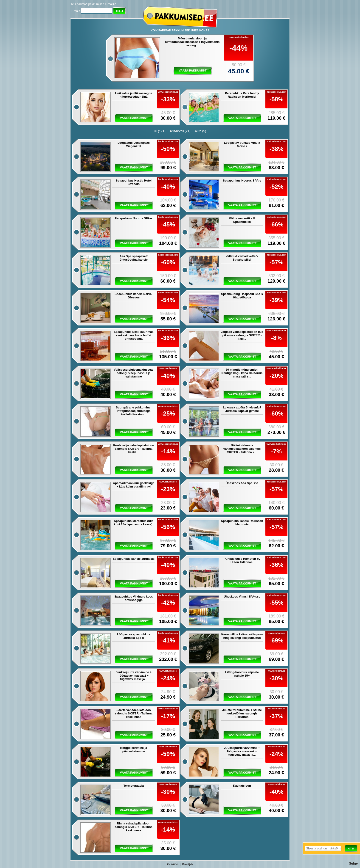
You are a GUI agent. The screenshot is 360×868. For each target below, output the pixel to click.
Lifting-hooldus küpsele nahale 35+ (242, 674)
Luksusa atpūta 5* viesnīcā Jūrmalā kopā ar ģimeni (242, 409)
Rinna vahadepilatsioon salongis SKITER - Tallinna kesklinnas (134, 827)
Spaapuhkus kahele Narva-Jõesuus (134, 296)
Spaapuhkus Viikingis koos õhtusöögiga (134, 598)
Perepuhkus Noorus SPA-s (134, 218)
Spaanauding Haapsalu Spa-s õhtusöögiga (242, 296)
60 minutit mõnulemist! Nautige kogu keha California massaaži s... (242, 373)
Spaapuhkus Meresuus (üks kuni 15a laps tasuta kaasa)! (134, 523)
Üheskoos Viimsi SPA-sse (242, 597)
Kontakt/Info (173, 864)
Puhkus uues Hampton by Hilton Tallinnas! (242, 560)
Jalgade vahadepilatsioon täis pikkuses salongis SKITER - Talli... (242, 335)
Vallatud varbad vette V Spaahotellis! (242, 258)
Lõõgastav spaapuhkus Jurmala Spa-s (134, 636)
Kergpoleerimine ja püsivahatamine (134, 750)
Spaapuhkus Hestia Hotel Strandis (134, 182)
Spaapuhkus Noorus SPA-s (242, 180)
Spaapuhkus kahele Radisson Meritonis (242, 523)
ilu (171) (160, 131)
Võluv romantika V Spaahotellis (242, 220)
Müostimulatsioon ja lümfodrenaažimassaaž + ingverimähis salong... (192, 42)
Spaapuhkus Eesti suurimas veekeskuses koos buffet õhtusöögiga (134, 335)
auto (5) (201, 131)
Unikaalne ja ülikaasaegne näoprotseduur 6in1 (134, 95)
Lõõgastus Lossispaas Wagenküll (134, 144)
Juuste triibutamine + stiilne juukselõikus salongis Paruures (242, 713)
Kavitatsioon (242, 786)
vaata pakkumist (193, 70)
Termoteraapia (134, 786)
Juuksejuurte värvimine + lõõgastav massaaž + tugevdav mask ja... (134, 676)
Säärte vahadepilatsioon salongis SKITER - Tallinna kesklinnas (134, 713)
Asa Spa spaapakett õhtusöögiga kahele (134, 258)
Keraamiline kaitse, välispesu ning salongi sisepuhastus (242, 636)
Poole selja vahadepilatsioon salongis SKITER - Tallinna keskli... (134, 449)
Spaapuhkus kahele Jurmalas (134, 559)
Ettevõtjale (188, 864)
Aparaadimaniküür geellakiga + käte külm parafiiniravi (134, 485)
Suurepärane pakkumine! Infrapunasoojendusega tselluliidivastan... (134, 411)
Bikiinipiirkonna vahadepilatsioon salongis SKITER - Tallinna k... (242, 449)
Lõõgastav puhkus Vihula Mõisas (242, 144)
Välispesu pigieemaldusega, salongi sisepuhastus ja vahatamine (134, 373)
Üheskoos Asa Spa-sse (242, 483)
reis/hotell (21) (180, 131)
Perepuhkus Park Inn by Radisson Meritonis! (242, 95)
